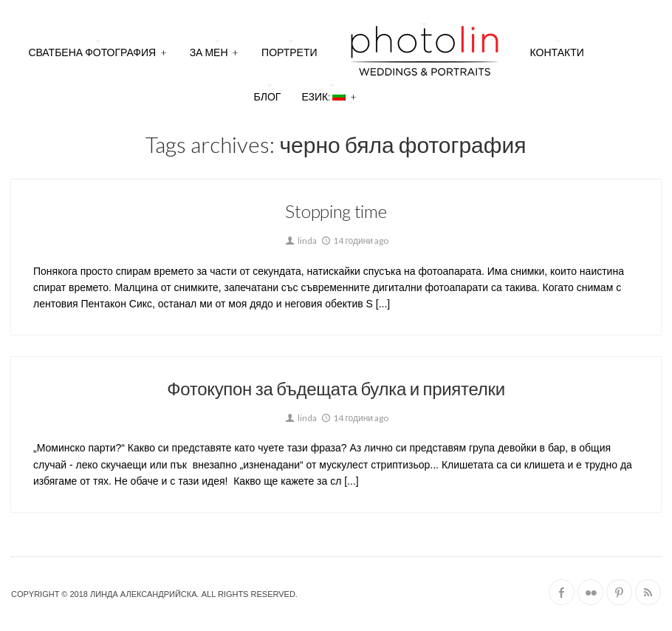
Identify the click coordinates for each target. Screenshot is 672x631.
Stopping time (336, 211)
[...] (381, 304)
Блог (268, 96)
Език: (329, 95)
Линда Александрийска (144, 594)
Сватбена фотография (97, 51)
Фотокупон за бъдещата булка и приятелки (336, 388)
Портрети (289, 52)
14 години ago (354, 241)
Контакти (557, 52)
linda (300, 241)
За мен (215, 51)
